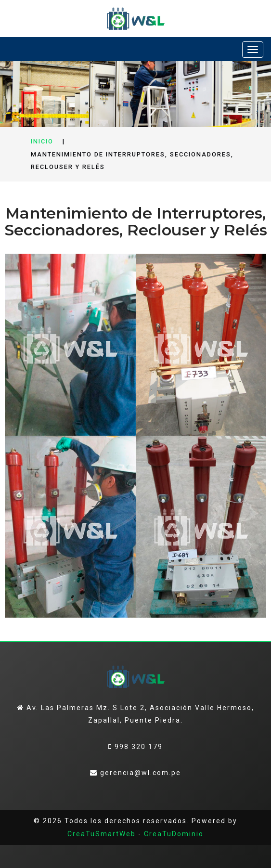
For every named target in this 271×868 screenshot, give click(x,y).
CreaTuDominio (174, 834)
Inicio (42, 141)
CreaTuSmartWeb (102, 834)
